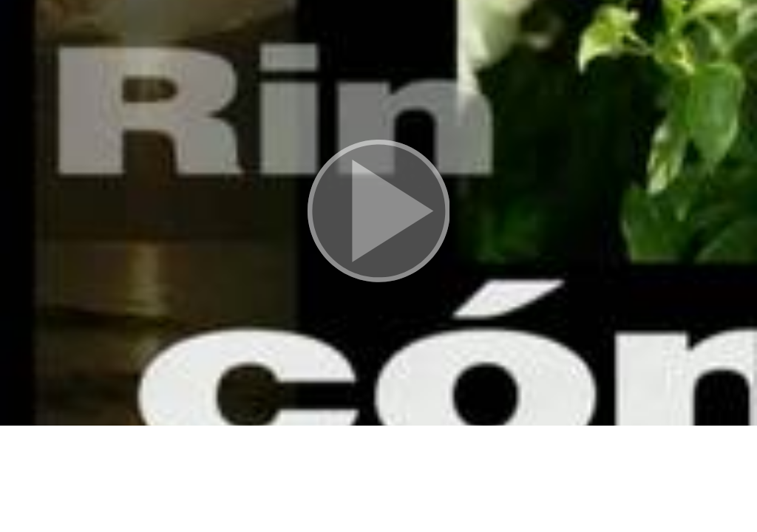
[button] (378, 213)
